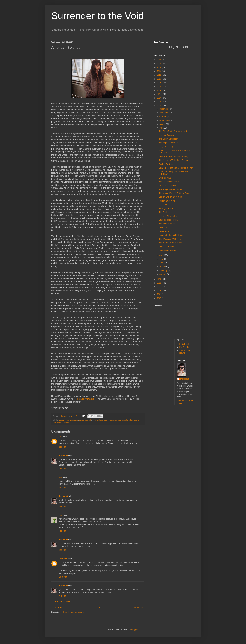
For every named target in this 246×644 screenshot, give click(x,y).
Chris (61, 515)
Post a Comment (63, 602)
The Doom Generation (169, 139)
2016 (160, 98)
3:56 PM (62, 507)
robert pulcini (134, 420)
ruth (60, 477)
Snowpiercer (164, 231)
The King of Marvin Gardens (171, 189)
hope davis (74, 420)
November (164, 113)
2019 (160, 87)
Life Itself (163, 205)
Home (98, 607)
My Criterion (185, 347)
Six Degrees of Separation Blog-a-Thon (176, 168)
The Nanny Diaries (85, 399)
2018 (160, 90)
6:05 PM (62, 447)
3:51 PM (62, 488)
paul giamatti (123, 420)
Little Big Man (165, 178)
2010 (160, 291)
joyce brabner (97, 420)
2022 (160, 75)
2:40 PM (62, 596)
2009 (160, 294)
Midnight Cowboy (166, 135)
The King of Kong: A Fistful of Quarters (176, 193)
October (163, 117)
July (161, 128)
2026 (160, 60)
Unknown (63, 559)
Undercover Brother (167, 250)
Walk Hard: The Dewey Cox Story (173, 157)
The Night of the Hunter (169, 143)
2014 (160, 106)
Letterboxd (184, 344)
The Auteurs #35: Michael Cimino (173, 160)
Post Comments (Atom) (73, 612)
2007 (160, 298)
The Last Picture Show (169, 182)
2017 (160, 94)
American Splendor (167, 247)
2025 (160, 64)
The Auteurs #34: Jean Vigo (171, 243)
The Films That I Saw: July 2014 (173, 131)
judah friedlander (110, 420)
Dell (60, 437)
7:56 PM (62, 469)
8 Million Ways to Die (168, 216)
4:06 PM (62, 550)
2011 (160, 287)
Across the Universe (168, 186)
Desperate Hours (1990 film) (171, 235)
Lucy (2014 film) (166, 147)
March (162, 267)
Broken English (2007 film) (170, 197)
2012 (160, 283)
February (164, 270)
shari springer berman (61, 423)
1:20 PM (62, 531)
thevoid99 (63, 456)
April (162, 263)
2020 (160, 83)
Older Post (139, 607)
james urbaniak (85, 420)
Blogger (135, 629)
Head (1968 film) (166, 209)
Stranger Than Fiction (168, 220)
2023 (160, 71)
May (161, 259)
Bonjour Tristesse (166, 164)
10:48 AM (63, 577)
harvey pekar (64, 420)
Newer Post (57, 607)
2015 (160, 102)
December (164, 109)
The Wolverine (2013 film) (170, 239)
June (162, 255)
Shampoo (163, 227)
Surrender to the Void (97, 16)
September (164, 120)
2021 (160, 79)
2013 (160, 279)
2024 (160, 67)
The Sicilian (164, 212)
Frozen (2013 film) (167, 201)
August (163, 124)
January (163, 274)
